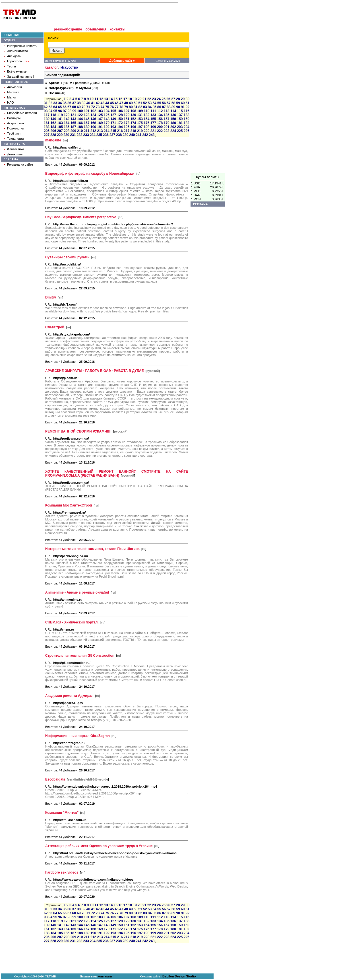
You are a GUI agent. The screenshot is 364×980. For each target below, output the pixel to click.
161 (47, 123)
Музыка (85, 88)
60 (183, 103)
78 (121, 107)
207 (60, 131)
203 (180, 127)
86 (159, 107)
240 (132, 135)
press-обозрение (68, 29)
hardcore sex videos (62, 872)
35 (65, 103)
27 (173, 99)
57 (168, 103)
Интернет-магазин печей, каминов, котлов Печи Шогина (92, 549)
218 (133, 131)
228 (53, 135)
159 (180, 119)
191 (100, 127)
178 (160, 123)
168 (93, 123)
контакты (118, 29)
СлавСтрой (55, 327)
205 (47, 131)
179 (167, 123)
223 (167, 131)
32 (50, 103)
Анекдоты (14, 56)
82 (140, 107)
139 (47, 119)
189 (87, 127)
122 (80, 115)
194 (120, 127)
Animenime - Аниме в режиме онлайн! (77, 592)
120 (67, 115)
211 (87, 131)
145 (87, 119)
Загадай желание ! (20, 77)
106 (120, 111)
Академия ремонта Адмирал (69, 696)
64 (55, 107)
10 (92, 99)
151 (127, 119)
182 (187, 123)
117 (47, 115)
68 (74, 107)
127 (113, 115)
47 (121, 103)
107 (127, 111)
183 (47, 127)
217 (127, 131)
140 (53, 119)
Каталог (51, 67)
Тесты (12, 66)
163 (60, 123)
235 (99, 135)
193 (113, 127)
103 (100, 111)
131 (140, 115)
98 (70, 111)
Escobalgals (55, 779)
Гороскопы (15, 61)
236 (106, 135)
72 (93, 107)
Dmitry (51, 297)
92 (188, 107)
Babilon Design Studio (179, 976)
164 (67, 123)
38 (79, 103)
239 (125, 135)
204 (187, 127)
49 (131, 103)
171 (113, 123)
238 (119, 135)
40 (88, 103)
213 (100, 131)
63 (50, 107)
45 (112, 103)
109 (140, 111)
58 (173, 103)
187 (73, 127)
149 (113, 119)
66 (65, 107)
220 (146, 131)
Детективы (15, 154)
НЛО (11, 102)
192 (107, 127)
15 (116, 99)
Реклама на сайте (20, 164)
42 (98, 103)
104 (107, 111)
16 (120, 99)
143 (73, 119)
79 (126, 107)
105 (113, 111)
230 (66, 135)
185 (60, 127)
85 (154, 107)
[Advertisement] (208, 88)
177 (153, 123)
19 (135, 99)
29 (183, 99)
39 (83, 103)
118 (53, 115)
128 (120, 115)
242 (145, 135)
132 (146, 115)
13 (106, 99)
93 (46, 111)
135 (167, 115)
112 (160, 111)
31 (46, 103)
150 (120, 119)
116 (187, 111)
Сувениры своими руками (67, 257)
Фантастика (15, 149)
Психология (16, 128)
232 (79, 135)
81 (136, 107)
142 (67, 119)
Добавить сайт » (122, 61)
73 (98, 107)
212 (93, 131)
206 (53, 131)
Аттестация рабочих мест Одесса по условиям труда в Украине (99, 846)
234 (93, 135)
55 (159, 103)
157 (167, 119)
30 (188, 99)
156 (160, 119)
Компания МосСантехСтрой (69, 505)
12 (101, 99)
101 (87, 111)
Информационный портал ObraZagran (77, 736)
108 (133, 111)
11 (96, 99)
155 (153, 119)
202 (173, 127)
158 (173, 119)
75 (107, 107)
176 (146, 123)
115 (180, 111)
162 (53, 123)
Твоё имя (14, 133)
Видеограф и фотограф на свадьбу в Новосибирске (89, 174)
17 (125, 99)
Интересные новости (22, 46)
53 (150, 103)
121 (73, 115)
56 (164, 103)
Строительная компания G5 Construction (80, 656)
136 (173, 115)
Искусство (69, 67)
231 (73, 135)
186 (67, 127)
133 (153, 115)
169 (100, 123)
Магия (12, 97)
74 (103, 107)
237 (112, 135)
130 (133, 115)
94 (50, 111)
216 (120, 131)
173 (127, 123)
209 (73, 131)
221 (153, 131)
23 (154, 99)
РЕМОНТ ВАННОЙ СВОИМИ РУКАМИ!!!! (78, 431)
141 (60, 119)
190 (93, 127)
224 (173, 131)
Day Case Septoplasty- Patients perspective (81, 217)
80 (131, 107)
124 (93, 115)
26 (168, 99)
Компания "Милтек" (62, 813)
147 (100, 119)
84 (150, 107)
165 (73, 123)
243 (152, 135)
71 (88, 107)
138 (187, 115)
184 (53, 127)
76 (112, 107)
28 (178, 99)
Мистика (13, 92)
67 (69, 107)
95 (55, 111)
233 (86, 135)
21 (144, 99)
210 (80, 131)
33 (55, 103)
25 (164, 99)
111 (153, 111)
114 (173, 111)
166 (80, 123)
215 (113, 131)
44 (107, 103)
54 (154, 103)
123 (87, 115)
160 (187, 119)
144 (80, 119)
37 (74, 103)
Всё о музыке (17, 71)
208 (67, 131)
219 (140, 131)
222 (160, 131)
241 (138, 135)
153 (140, 119)
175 (140, 123)
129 (127, 115)
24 (159, 99)
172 (120, 123)
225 (180, 131)
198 (146, 127)
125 (100, 115)
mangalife (53, 140)
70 (83, 107)
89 (173, 107)
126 (107, 115)
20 (139, 99)
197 (140, 127)
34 (60, 103)
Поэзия (54, 93)
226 (187, 131)
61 (188, 103)
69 (79, 107)
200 (160, 127)
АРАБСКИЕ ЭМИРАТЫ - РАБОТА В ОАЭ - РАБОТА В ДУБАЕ (95, 371)
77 (116, 107)
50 (136, 103)
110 (146, 111)
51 (140, 103)
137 (180, 115)
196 (133, 127)
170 (107, 123)
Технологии (15, 139)
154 (146, 119)
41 (93, 103)
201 (167, 127)
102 (93, 111)
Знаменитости (17, 51)
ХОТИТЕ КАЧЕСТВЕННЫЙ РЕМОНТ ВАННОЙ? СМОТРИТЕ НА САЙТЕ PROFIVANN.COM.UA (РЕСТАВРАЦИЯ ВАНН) (117, 473)
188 (80, 127)
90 (178, 107)
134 (160, 115)
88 (168, 107)
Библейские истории (22, 113)
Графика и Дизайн (87, 83)
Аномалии (15, 87)
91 (183, 107)
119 (60, 115)
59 (178, 103)
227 (47, 135)
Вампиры (14, 118)
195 (127, 127)
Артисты (55, 83)
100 (80, 111)
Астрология (15, 123)
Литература (58, 88)
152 (133, 119)
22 (149, 99)
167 (87, 123)
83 (145, 107)
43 (103, 103)
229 (60, 135)
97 (65, 111)
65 (60, 107)
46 (116, 103)
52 (145, 103)
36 (69, 103)
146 (93, 119)
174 (133, 123)
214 (107, 131)
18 (130, 99)
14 (111, 99)
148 (107, 119)
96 (60, 111)
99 (74, 111)
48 (126, 103)
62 (46, 107)
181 (180, 123)
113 (167, 111)
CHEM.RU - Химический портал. (72, 622)
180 (173, 123)
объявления (96, 29)
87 (164, 107)
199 (153, 127)
